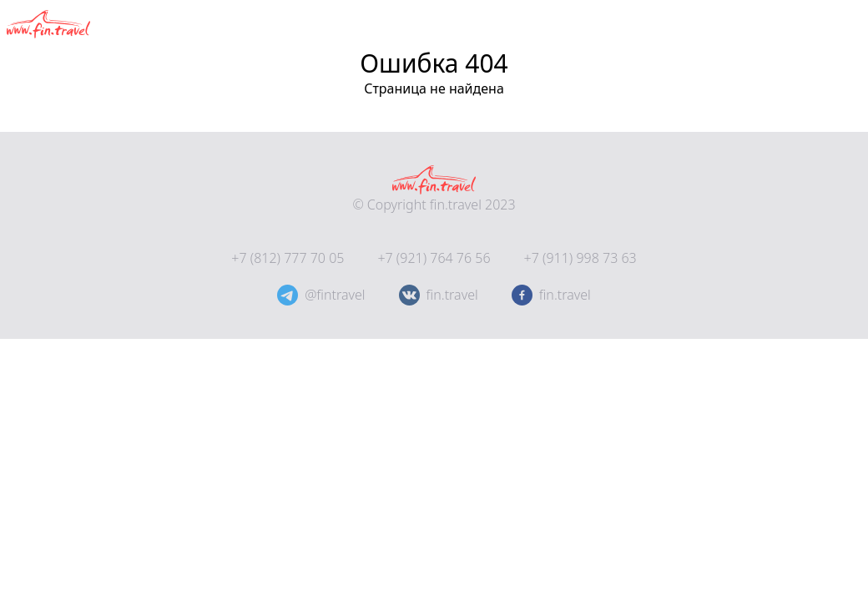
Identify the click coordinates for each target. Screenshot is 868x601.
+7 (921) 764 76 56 (434, 258)
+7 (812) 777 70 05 (288, 258)
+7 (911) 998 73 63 (580, 258)
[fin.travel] (522, 295)
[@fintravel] (288, 295)
